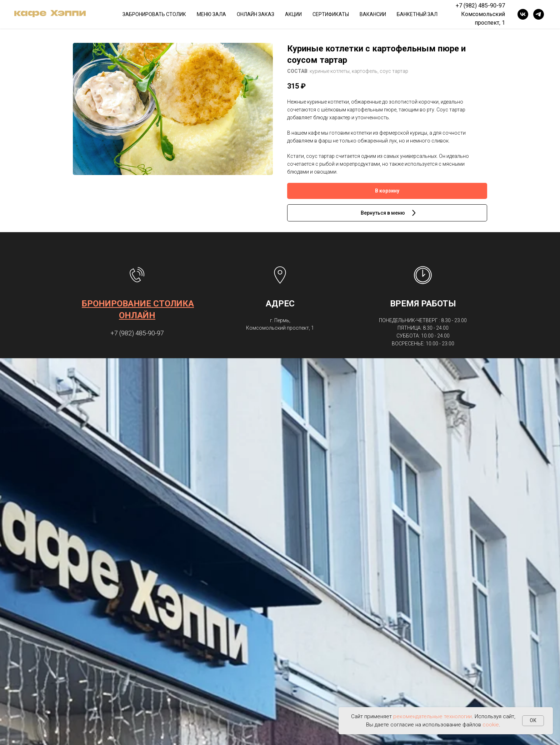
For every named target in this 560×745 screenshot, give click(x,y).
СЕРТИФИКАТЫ (331, 14)
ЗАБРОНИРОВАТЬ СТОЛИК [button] (154, 14)
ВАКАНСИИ (373, 14)
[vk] (523, 14)
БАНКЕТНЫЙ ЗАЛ (417, 14)
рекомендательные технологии (432, 716)
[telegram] (539, 14)
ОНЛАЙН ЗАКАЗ (256, 14)
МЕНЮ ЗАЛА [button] (211, 14)
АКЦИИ (293, 14)
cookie (491, 725)
